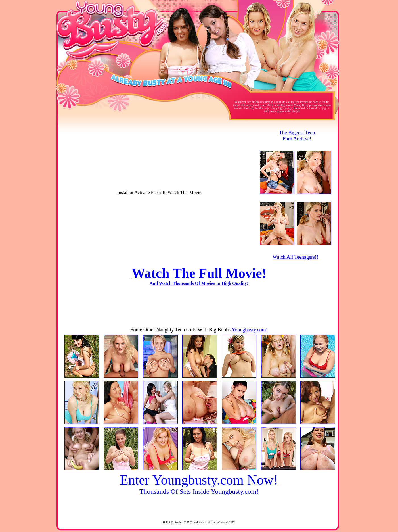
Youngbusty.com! (250, 330)
